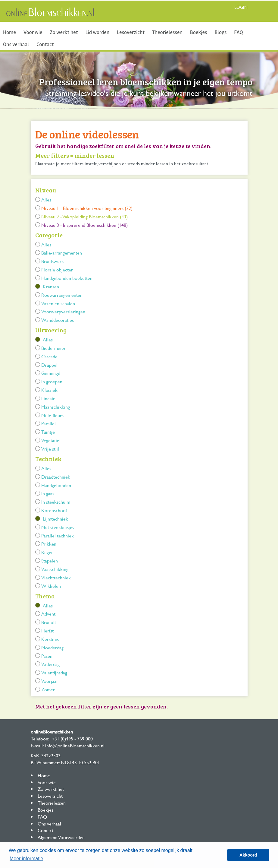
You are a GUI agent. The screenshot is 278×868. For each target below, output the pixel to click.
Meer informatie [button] (26, 858)
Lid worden (98, 32)
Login (241, 7)
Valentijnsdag (54, 672)
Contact (45, 44)
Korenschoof (54, 510)
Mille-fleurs (52, 415)
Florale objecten (57, 269)
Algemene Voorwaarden (61, 837)
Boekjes (199, 32)
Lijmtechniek (55, 519)
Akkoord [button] (248, 855)
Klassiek (49, 390)
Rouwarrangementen (62, 295)
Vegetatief (51, 440)
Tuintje (48, 432)
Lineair (48, 398)
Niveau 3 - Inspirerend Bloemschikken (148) (84, 225)
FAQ (238, 32)
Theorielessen (167, 32)
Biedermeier (53, 348)
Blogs (220, 32)
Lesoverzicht (131, 32)
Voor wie (33, 32)
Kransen (51, 286)
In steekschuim (56, 502)
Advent (48, 614)
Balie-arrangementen (62, 253)
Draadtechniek (56, 477)
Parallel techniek (58, 535)
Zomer (48, 689)
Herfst (47, 630)
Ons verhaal (16, 44)
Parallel (48, 423)
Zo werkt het (64, 32)
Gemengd (51, 373)
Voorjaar (50, 681)
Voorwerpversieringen (63, 311)
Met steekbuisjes (58, 527)
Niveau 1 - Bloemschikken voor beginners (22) (87, 208)
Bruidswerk (53, 261)
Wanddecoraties (58, 320)
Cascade (49, 356)
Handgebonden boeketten (67, 278)
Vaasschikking (55, 569)
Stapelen (50, 561)
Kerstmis (50, 639)
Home (9, 32)
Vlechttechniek (56, 577)
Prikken (49, 544)
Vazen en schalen (58, 303)
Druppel (49, 365)
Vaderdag (50, 664)
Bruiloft (49, 622)
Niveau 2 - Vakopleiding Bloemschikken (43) (84, 216)
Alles (46, 200)
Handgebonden (56, 485)
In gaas (48, 493)
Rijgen (47, 552)
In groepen (52, 381)
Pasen (47, 656)
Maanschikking (56, 407)
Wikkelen (51, 586)
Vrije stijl (50, 449)
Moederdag (52, 647)
